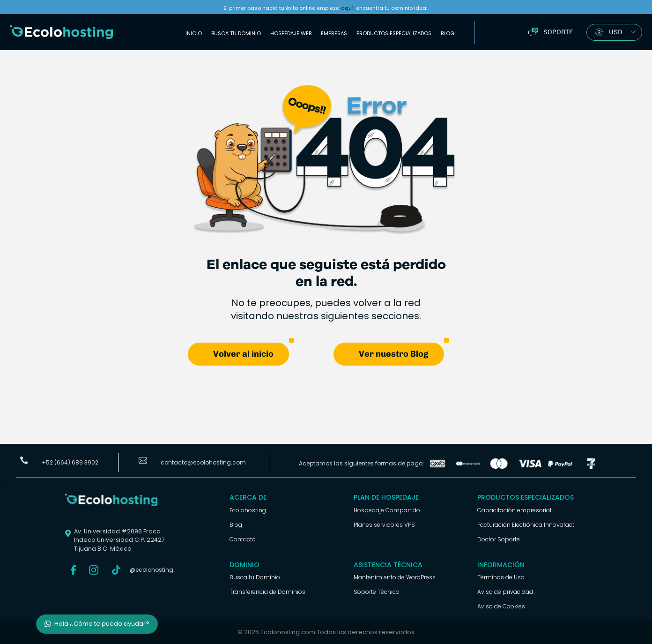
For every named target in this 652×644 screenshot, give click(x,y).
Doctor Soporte (499, 539)
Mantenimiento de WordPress (395, 577)
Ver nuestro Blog (394, 353)
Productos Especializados (394, 33)
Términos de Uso (501, 577)
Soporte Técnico (377, 591)
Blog (448, 33)
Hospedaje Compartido (387, 510)
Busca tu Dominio (236, 33)
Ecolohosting (248, 510)
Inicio (194, 33)
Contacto (243, 539)
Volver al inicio (243, 353)
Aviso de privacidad (505, 591)
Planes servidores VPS (384, 524)
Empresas (334, 33)
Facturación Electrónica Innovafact (526, 524)
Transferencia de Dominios (267, 591)
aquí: (348, 8)
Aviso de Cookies (501, 606)
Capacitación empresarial (514, 510)
